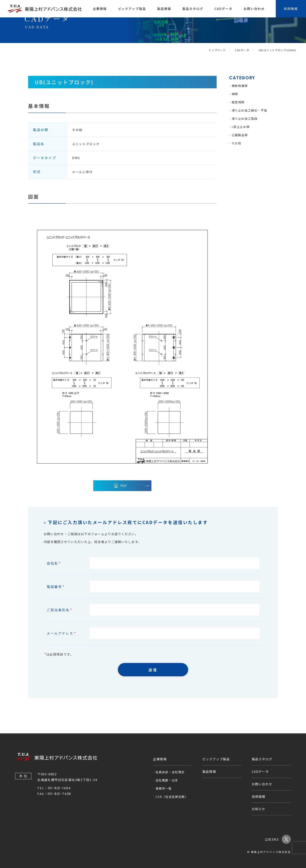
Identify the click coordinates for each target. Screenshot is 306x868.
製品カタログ (193, 9)
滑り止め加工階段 (245, 119)
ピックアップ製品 (132, 9)
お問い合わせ (254, 9)
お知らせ (259, 809)
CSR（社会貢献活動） (172, 797)
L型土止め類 (241, 127)
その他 (237, 143)
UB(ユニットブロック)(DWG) (277, 50)
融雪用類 (238, 102)
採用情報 (259, 796)
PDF (120, 486)
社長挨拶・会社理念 (170, 772)
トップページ (217, 50)
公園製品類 (240, 135)
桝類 (235, 94)
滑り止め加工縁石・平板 (250, 110)
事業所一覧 (164, 788)
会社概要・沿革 (167, 780)
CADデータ (223, 9)
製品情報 (164, 9)
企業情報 (100, 9)
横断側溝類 (240, 86)
